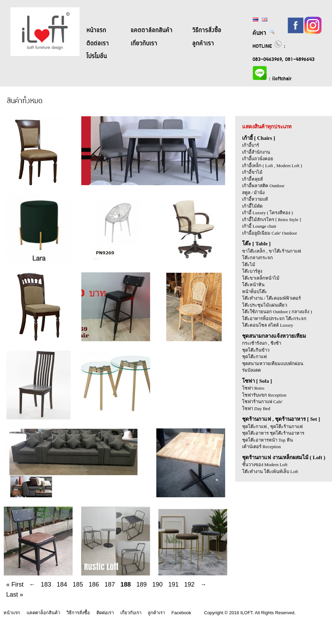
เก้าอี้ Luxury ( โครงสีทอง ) (268, 213)
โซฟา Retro (253, 388)
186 (94, 584)
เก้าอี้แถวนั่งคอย (258, 159)
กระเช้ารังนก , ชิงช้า (262, 343)
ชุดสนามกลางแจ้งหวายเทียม (274, 336)
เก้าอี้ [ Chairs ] (259, 138)
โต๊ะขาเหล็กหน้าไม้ (261, 278)
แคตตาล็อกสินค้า (152, 30)
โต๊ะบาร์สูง (252, 271)
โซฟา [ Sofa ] (257, 381)
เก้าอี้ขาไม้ (252, 172)
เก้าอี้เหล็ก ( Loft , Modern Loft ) (272, 166)
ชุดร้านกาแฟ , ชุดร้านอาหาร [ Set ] (281, 419)
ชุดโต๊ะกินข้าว (256, 350)
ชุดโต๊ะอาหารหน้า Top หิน (268, 440)
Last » (15, 595)
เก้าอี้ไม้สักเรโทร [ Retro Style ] (271, 220)
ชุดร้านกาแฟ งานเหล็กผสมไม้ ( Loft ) (284, 457)
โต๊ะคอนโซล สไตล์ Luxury (268, 325)
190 (157, 584)
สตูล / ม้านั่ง (253, 193)
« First (15, 584)
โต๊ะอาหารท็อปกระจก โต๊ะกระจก (274, 319)
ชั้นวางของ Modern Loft (265, 465)
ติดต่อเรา (98, 44)
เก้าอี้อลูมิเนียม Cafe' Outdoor (270, 233)
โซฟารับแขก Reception (264, 395)
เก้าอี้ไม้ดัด (252, 206)
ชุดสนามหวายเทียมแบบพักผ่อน (273, 364)
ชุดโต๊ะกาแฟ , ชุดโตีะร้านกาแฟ (272, 427)
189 (141, 584)
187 (110, 584)
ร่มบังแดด (251, 370)
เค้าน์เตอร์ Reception (261, 447)
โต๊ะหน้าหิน (253, 285)
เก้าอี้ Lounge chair (259, 226)
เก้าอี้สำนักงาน (256, 152)
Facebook (181, 613)
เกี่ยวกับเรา (144, 44)
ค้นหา (264, 33)
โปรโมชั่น (97, 56)
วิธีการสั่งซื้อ (207, 30)
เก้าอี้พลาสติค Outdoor (263, 186)
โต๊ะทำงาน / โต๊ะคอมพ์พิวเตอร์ (271, 298)
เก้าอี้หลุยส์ (252, 179)
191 (173, 584)
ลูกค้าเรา (203, 44)
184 (62, 584)
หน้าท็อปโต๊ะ (255, 292)
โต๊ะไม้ (249, 265)
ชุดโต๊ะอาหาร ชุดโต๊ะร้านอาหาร (273, 433)
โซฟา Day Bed (256, 409)
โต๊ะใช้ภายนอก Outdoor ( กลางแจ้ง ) (277, 312)
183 (46, 584)
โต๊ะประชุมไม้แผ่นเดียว (265, 305)
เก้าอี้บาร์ (251, 145)
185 (78, 584)
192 (189, 584)
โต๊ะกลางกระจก (257, 258)
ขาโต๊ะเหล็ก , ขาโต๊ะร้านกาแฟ (271, 251)
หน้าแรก (96, 30)
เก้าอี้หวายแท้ (255, 199)
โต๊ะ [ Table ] (256, 244)
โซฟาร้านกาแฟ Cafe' (262, 402)
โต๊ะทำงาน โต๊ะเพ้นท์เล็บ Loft (270, 471)
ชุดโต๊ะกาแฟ (254, 357)
